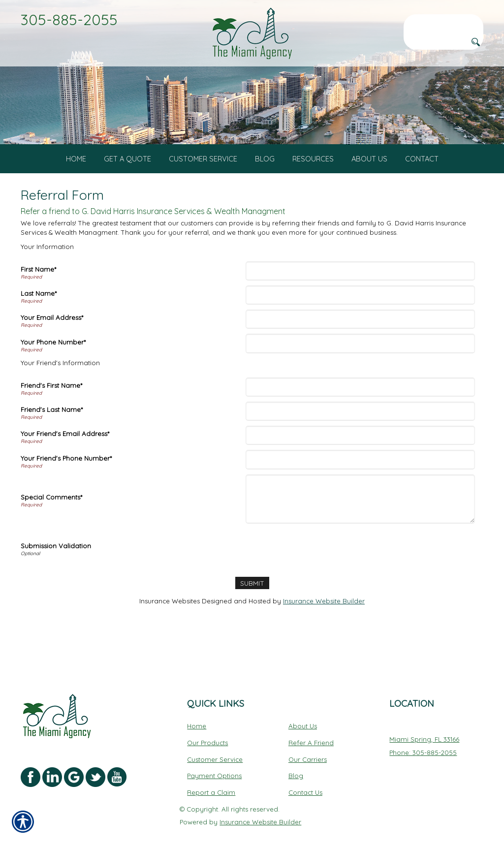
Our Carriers (308, 741)
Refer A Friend (311, 724)
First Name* (38, 286)
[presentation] (322, 565)
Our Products (207, 724)
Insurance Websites (170, 618)
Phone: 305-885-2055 (423, 734)
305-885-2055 (69, 19)
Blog (296, 757)
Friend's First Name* (51, 403)
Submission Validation (56, 563)
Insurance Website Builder (324, 618)
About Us (303, 707)
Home (197, 707)
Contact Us (305, 774)
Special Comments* (51, 514)
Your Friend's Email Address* (65, 451)
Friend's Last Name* (52, 427)
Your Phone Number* (53, 359)
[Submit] (252, 600)
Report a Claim (211, 774)
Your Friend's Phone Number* (66, 475)
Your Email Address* (52, 335)
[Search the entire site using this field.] (443, 22)
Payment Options (214, 757)
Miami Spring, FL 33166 (424, 721)
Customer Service (215, 741)
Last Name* (39, 311)
